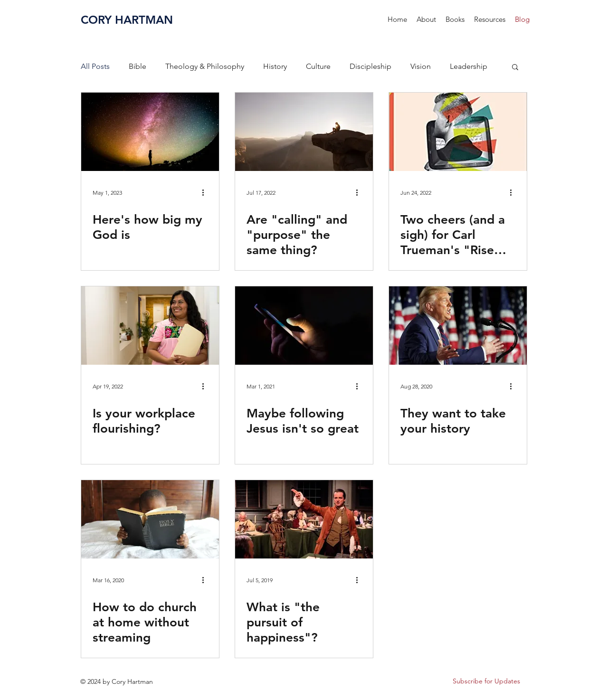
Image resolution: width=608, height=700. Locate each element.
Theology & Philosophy (205, 66)
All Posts (95, 66)
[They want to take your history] (458, 326)
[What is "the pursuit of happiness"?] (304, 519)
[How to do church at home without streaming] (150, 519)
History (275, 66)
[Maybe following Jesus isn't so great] (304, 326)
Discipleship (370, 66)
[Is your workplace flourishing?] (150, 326)
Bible (138, 66)
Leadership (469, 66)
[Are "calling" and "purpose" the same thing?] (304, 132)
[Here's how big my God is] (150, 132)
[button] (455, 19)
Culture (318, 66)
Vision (421, 66)
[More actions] (206, 192)
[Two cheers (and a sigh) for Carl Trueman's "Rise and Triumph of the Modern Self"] (458, 132)
